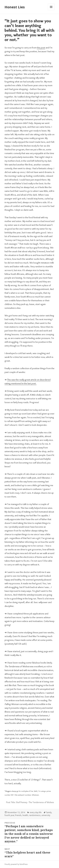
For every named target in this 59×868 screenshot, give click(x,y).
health (25, 815)
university (46, 815)
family (49, 812)
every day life (36, 812)
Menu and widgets (51, 10)
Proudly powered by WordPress (16, 864)
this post (41, 48)
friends (18, 815)
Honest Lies (15, 7)
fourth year (9, 815)
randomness (35, 815)
